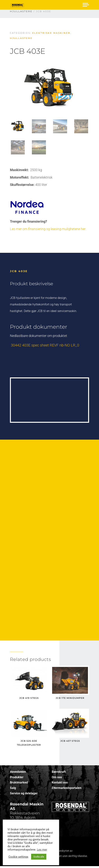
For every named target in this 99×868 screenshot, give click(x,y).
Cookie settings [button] (18, 857)
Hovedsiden (18, 772)
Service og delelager (24, 793)
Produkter (17, 777)
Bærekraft (59, 772)
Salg (13, 788)
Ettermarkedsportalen (67, 788)
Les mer (42, 850)
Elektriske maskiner (51, 33)
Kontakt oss (60, 782)
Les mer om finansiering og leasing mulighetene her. (48, 229)
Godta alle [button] (39, 857)
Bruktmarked (19, 782)
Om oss (57, 777)
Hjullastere (21, 38)
